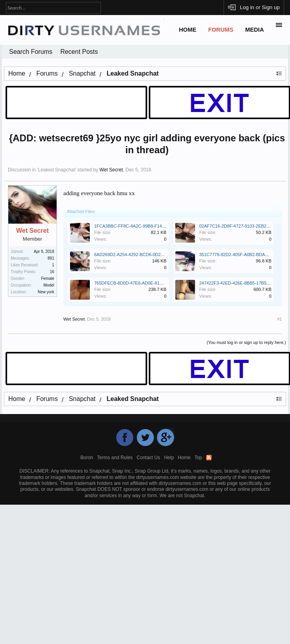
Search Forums (31, 52)
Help (169, 458)
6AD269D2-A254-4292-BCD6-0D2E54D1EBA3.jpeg (144, 255)
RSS (209, 458)
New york (46, 292)
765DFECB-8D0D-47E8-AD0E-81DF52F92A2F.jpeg (144, 283)
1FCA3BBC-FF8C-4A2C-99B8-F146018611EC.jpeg (144, 226)
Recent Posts (79, 52)
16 (52, 272)
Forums (221, 30)
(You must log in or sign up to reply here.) (246, 342)
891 (51, 258)
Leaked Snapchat (56, 170)
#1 (280, 319)
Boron (87, 458)
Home (188, 30)
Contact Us (148, 458)
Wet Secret (111, 170)
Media (255, 30)
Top (198, 458)
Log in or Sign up (260, 7)
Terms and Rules (115, 458)
